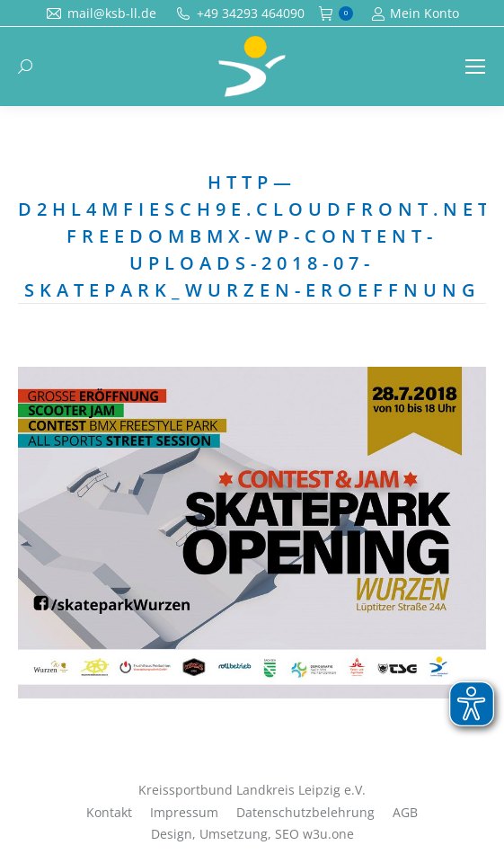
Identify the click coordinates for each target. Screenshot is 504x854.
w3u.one (328, 834)
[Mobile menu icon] (475, 67)
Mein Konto (415, 13)
